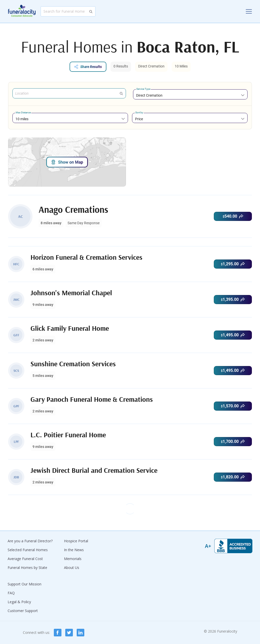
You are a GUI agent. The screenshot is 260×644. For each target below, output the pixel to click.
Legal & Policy (19, 602)
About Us (72, 568)
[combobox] (190, 95)
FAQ (11, 593)
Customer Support (23, 611)
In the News (74, 550)
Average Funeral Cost (25, 559)
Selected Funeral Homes (28, 550)
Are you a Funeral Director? (30, 541)
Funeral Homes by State (27, 568)
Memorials (73, 559)
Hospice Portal (76, 541)
